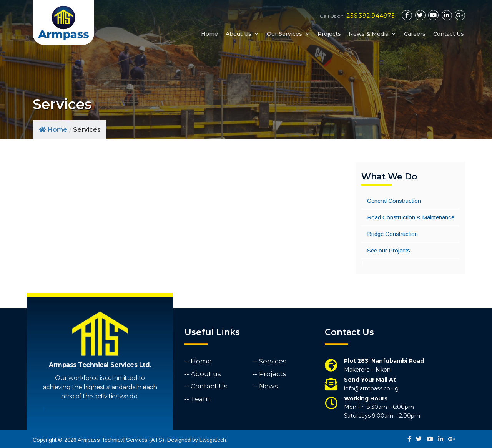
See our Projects (389, 250)
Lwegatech (213, 440)
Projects (329, 34)
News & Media (372, 34)
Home (209, 34)
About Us (242, 34)
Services (273, 361)
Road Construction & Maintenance (411, 217)
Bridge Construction (392, 234)
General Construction (394, 201)
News (268, 386)
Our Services (288, 34)
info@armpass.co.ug (371, 388)
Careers (415, 34)
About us (206, 374)
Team (200, 399)
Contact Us (449, 34)
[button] (255, 34)
